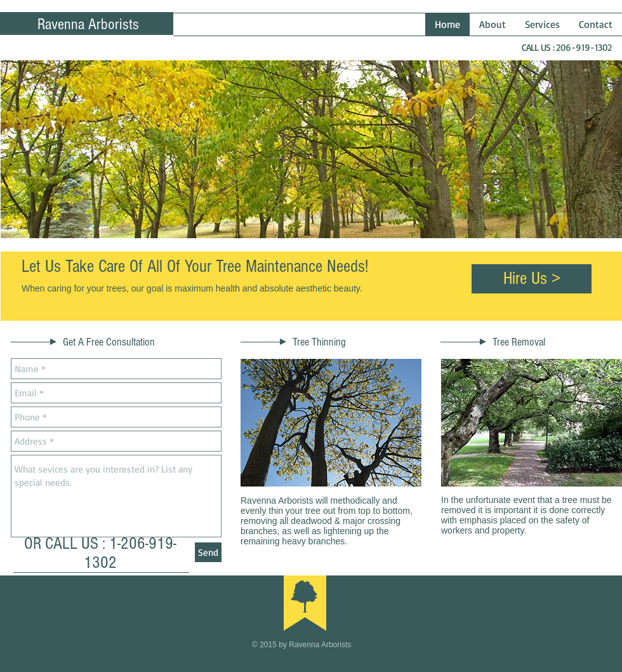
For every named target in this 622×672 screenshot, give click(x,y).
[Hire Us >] (532, 279)
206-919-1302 (584, 47)
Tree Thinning (319, 342)
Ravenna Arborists (88, 24)
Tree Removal (519, 342)
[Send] (208, 552)
